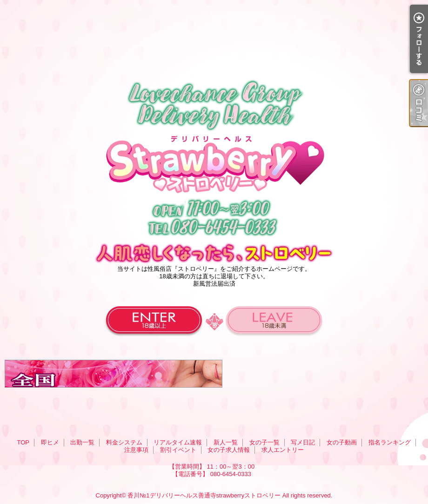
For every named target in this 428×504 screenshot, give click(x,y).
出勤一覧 (82, 442)
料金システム (124, 442)
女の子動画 (342, 442)
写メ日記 (303, 442)
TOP (23, 442)
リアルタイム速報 (178, 442)
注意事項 (136, 450)
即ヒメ (50, 442)
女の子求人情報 (229, 450)
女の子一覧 (264, 442)
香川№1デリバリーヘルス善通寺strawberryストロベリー (204, 495)
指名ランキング (390, 442)
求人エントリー (283, 450)
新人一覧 (226, 442)
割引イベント (178, 450)
